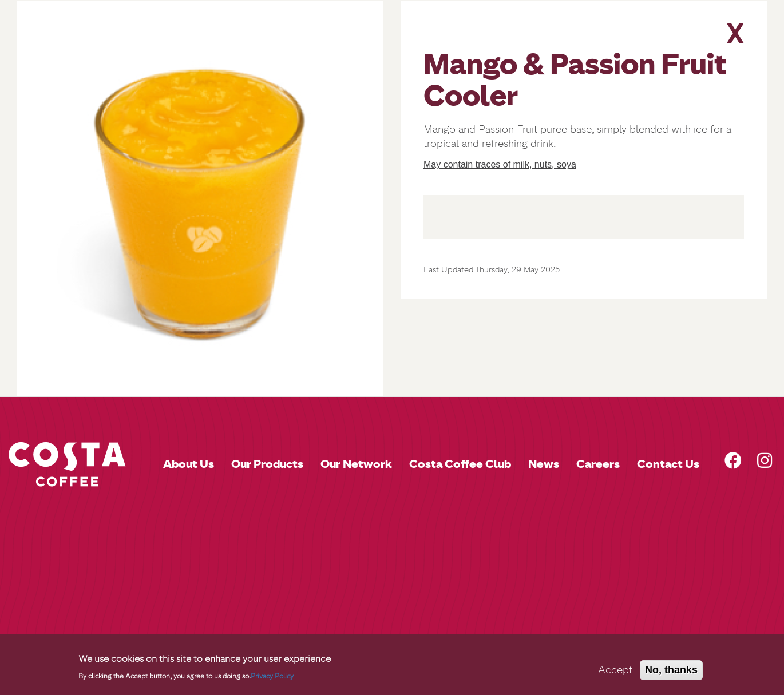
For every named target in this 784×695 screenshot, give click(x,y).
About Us (189, 464)
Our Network (356, 464)
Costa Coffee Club (460, 464)
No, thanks (671, 670)
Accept (615, 670)
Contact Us (668, 464)
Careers (598, 464)
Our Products (267, 464)
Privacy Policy (272, 676)
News (544, 464)
